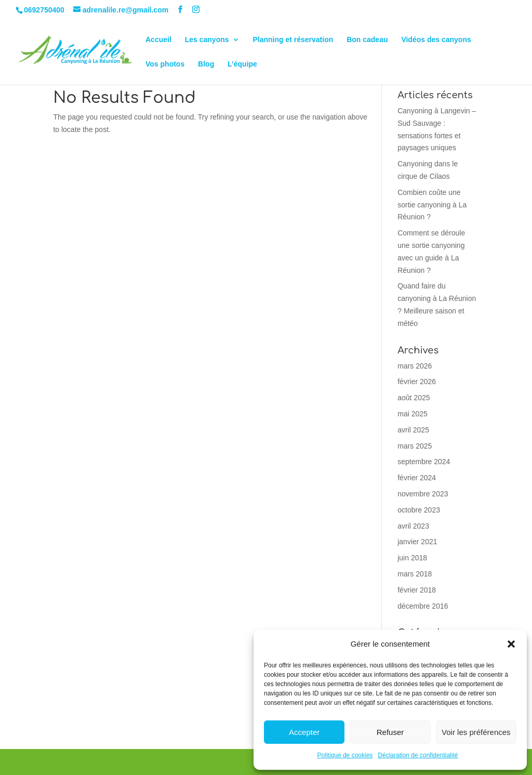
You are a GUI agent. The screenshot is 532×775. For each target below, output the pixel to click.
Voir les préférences (476, 732)
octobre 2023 (419, 510)
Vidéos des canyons (436, 40)
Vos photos (165, 64)
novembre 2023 (423, 494)
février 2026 (417, 382)
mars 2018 (415, 574)
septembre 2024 (424, 462)
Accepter (304, 732)
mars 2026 (415, 366)
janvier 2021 (417, 542)
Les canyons (207, 40)
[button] (511, 644)
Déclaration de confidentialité (418, 755)
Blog (206, 64)
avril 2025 (413, 430)
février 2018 (417, 590)
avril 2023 (413, 526)
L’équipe (242, 64)
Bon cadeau (367, 40)
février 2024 (417, 478)
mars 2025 (415, 446)
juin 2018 (412, 558)
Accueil (158, 40)
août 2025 (414, 398)
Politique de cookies (345, 755)
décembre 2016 (423, 606)
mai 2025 (413, 414)
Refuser (390, 732)
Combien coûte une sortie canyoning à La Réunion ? (432, 205)
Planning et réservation (293, 40)
